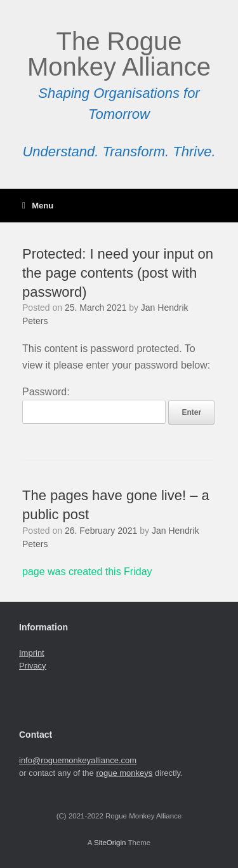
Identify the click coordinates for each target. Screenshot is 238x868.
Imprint (32, 653)
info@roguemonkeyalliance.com (78, 760)
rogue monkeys (124, 773)
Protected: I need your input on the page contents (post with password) (118, 273)
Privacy (33, 666)
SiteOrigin (110, 843)
